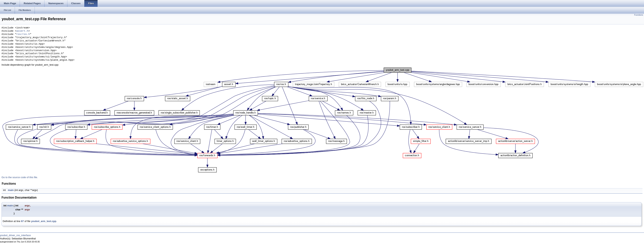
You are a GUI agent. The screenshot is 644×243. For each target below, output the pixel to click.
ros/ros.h (23, 34)
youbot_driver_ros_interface (15, 235)
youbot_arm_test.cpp (44, 221)
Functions (639, 15)
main (11, 190)
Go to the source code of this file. (20, 177)
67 (22, 221)
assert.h (22, 31)
